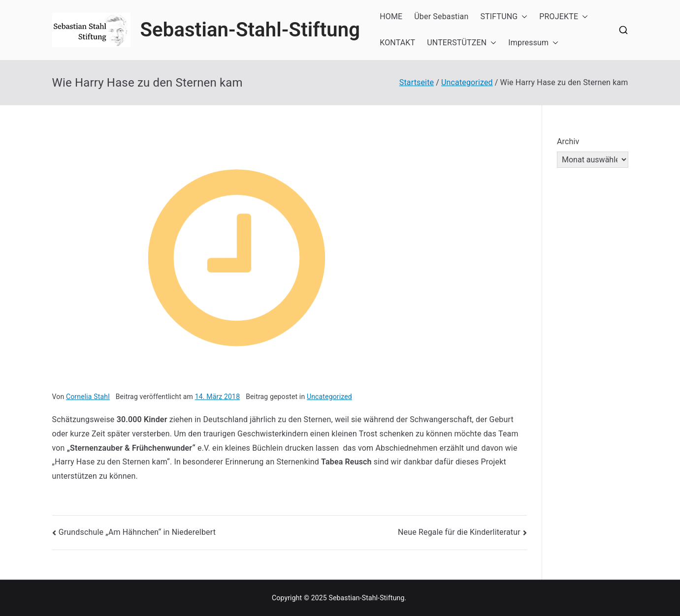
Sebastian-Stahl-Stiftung (250, 30)
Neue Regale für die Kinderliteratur (459, 532)
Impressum (533, 43)
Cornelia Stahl (88, 397)
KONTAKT (397, 43)
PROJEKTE (564, 17)
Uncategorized (329, 397)
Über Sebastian (441, 16)
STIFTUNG (504, 17)
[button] (522, 17)
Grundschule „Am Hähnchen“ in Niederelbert (137, 532)
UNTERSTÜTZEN (462, 43)
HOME (391, 16)
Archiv (568, 141)
